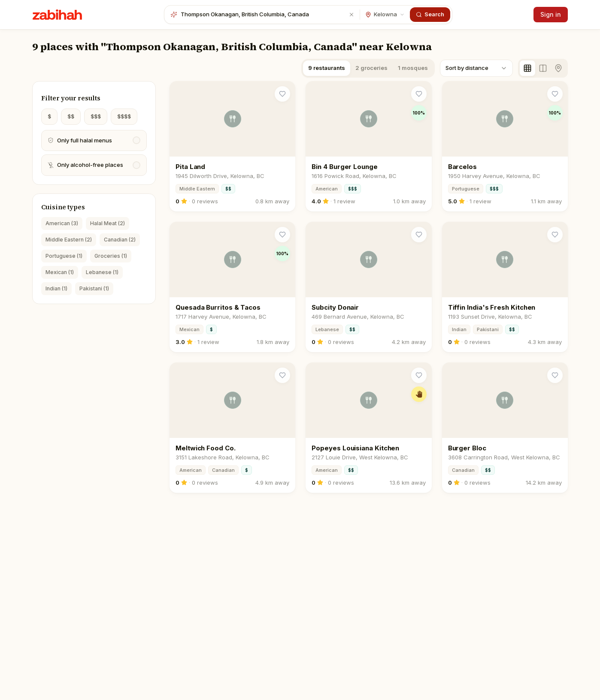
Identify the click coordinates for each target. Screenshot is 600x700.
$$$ (96, 116)
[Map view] (558, 68)
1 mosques (413, 68)
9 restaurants (327, 68)
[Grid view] (527, 68)
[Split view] (543, 68)
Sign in (551, 14)
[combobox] (476, 68)
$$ (71, 116)
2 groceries (371, 68)
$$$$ (124, 116)
